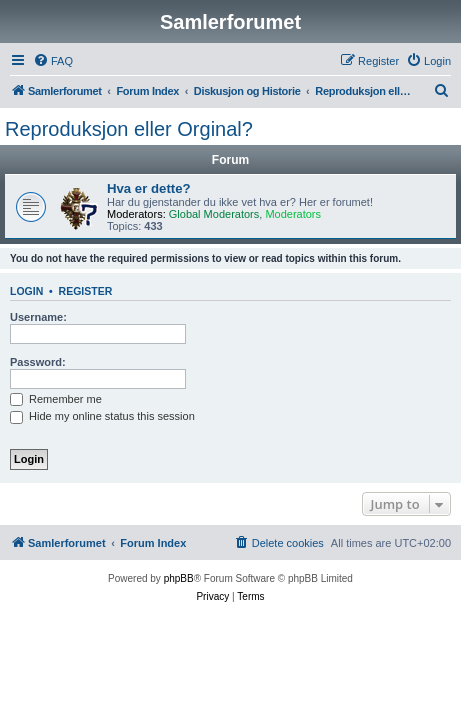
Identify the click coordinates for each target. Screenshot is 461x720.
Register (86, 291)
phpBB (179, 578)
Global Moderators (214, 214)
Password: (38, 362)
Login (26, 291)
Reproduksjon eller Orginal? (129, 129)
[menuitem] (53, 61)
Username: (38, 317)
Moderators (293, 214)
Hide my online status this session (102, 416)
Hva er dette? (149, 188)
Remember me (56, 399)
